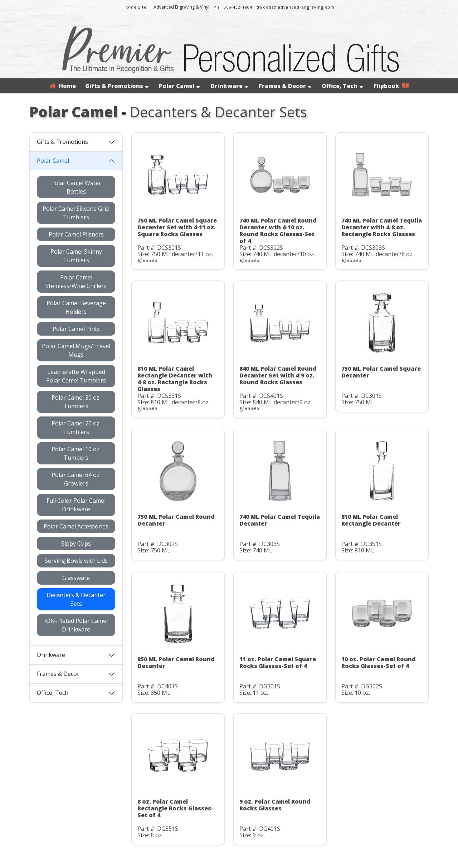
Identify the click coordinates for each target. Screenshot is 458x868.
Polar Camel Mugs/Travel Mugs (76, 350)
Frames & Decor (285, 86)
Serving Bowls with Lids (76, 561)
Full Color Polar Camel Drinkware (76, 505)
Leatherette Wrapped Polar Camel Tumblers (76, 376)
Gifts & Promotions (117, 86)
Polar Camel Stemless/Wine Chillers (76, 282)
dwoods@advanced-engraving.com (296, 7)
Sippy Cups (76, 543)
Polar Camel (179, 86)
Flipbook (391, 86)
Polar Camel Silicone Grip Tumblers (76, 213)
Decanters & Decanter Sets (76, 599)
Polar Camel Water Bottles (76, 187)
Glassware (76, 578)
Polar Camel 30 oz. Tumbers (76, 402)
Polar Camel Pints (76, 329)
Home (63, 86)
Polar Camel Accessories (76, 526)
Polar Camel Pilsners (76, 234)
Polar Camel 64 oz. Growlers (76, 479)
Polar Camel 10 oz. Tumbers (76, 453)
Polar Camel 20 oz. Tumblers (76, 428)
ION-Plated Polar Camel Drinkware (76, 625)
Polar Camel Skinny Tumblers (76, 256)
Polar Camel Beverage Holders (76, 307)
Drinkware (229, 86)
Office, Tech (342, 86)
